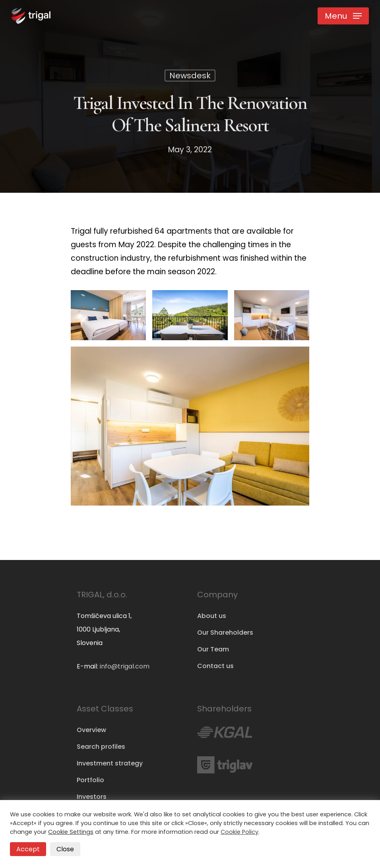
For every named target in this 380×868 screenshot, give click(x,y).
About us (212, 616)
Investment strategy (110, 763)
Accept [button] (28, 849)
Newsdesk (190, 77)
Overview (91, 730)
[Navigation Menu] (343, 16)
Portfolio (90, 780)
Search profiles (101, 747)
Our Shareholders (225, 633)
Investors (92, 797)
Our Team (213, 649)
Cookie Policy (239, 832)
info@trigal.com (125, 666)
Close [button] (65, 849)
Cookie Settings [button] (71, 832)
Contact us (215, 666)
